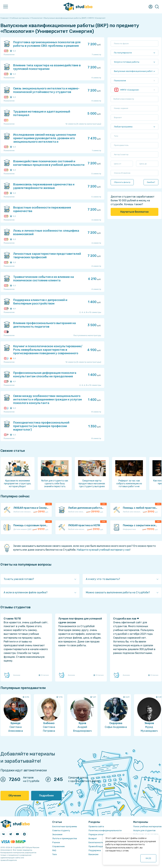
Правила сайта (96, 826)
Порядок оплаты (97, 834)
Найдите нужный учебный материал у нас (103, 550)
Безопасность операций (101, 842)
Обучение (15, 796)
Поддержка (95, 850)
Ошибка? (151, 182)
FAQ (54, 850)
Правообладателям (99, 846)
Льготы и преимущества (65, 838)
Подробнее (46, 796)
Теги (55, 854)
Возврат (93, 838)
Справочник (59, 846)
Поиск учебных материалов (147, 826)
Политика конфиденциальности (105, 830)
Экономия (57, 834)
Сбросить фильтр (122, 182)
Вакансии (93, 854)
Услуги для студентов (144, 830)
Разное (56, 842)
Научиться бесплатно (134, 212)
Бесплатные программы (65, 826)
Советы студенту (61, 830)
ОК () (148, 858)
